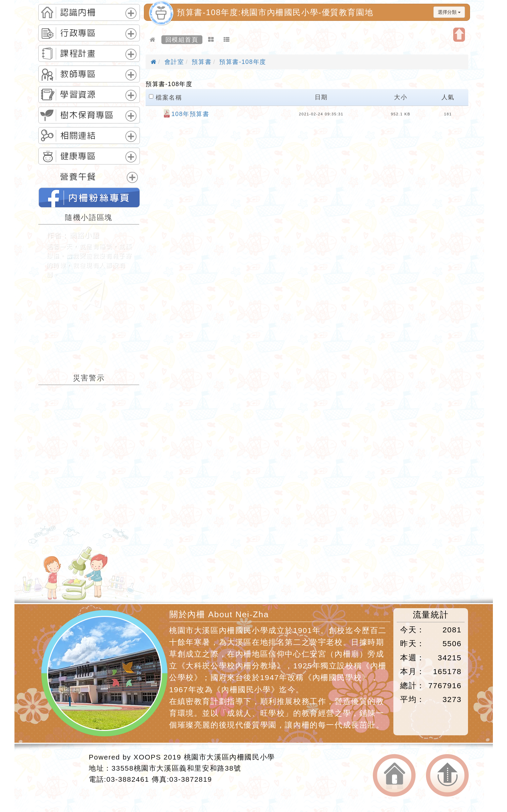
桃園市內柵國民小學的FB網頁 (89, 197)
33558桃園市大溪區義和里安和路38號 (177, 768)
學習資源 (78, 95)
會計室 (174, 62)
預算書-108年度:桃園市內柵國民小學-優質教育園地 (275, 12)
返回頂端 (447, 776)
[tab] (89, 12)
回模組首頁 (182, 40)
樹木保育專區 (87, 115)
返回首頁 (394, 776)
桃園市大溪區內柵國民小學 (229, 757)
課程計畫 (78, 53)
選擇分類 (449, 12)
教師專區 (78, 74)
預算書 (202, 62)
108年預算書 (190, 114)
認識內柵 (78, 12)
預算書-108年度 (243, 62)
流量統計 (431, 615)
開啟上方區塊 (459, 35)
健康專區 (78, 156)
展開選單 (131, 13)
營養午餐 (78, 177)
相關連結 (78, 136)
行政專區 (78, 33)
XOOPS (147, 757)
